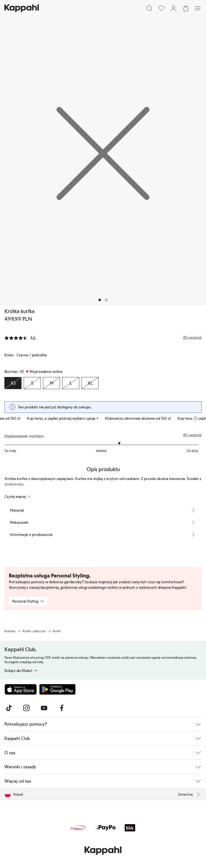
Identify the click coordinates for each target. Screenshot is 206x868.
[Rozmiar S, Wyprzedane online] (32, 383)
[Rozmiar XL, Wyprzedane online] (90, 383)
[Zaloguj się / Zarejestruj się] (174, 8)
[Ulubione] (161, 8)
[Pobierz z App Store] (21, 689)
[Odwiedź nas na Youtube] (44, 708)
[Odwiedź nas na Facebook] (62, 708)
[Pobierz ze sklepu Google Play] (57, 689)
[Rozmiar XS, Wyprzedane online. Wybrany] (13, 383)
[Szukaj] (149, 8)
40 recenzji (192, 435)
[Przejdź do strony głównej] (22, 8)
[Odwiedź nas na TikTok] (9, 708)
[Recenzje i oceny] (103, 337)
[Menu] (198, 8)
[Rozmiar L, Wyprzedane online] (71, 383)
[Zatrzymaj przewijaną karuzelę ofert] (196, 418)
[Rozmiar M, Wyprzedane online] (51, 383)
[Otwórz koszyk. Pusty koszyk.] (186, 8)
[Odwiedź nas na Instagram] (26, 708)
